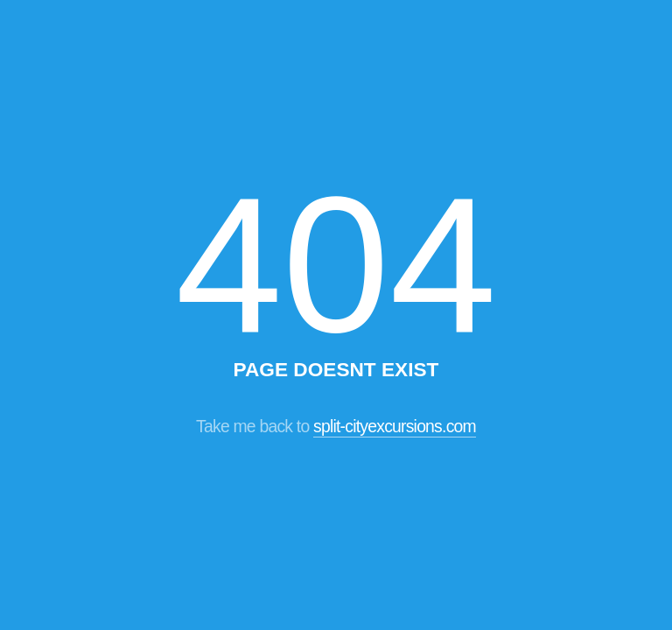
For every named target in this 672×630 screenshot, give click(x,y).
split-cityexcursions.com (395, 426)
